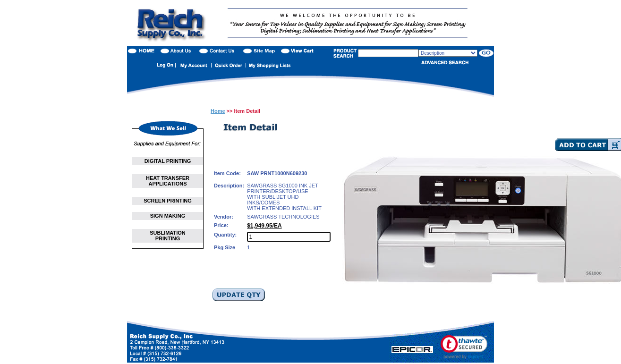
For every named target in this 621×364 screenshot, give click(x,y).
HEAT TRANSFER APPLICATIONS (168, 181)
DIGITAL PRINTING (168, 161)
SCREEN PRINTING (167, 201)
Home (218, 111)
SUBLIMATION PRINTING (168, 236)
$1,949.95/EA (264, 226)
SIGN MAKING (168, 216)
